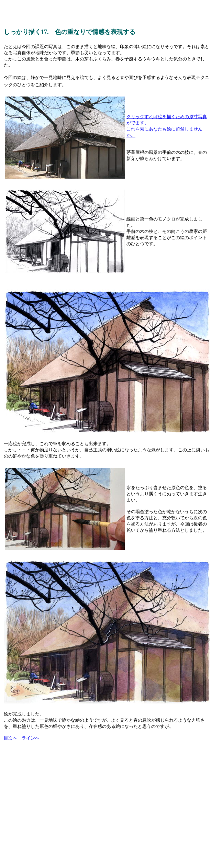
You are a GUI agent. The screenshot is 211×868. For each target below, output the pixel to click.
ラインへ (31, 738)
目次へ (10, 738)
